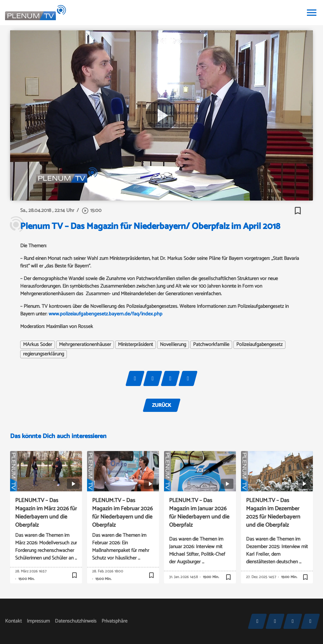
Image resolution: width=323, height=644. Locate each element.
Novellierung (173, 345)
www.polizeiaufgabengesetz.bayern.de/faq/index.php (105, 314)
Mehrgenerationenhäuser (85, 345)
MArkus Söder (38, 345)
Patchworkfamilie (211, 345)
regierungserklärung (44, 354)
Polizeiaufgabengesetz (259, 345)
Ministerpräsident (135, 345)
